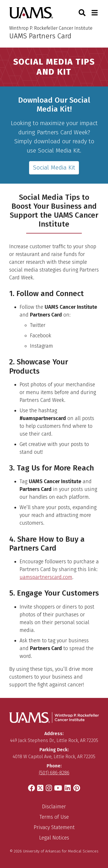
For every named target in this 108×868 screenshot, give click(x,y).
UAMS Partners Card (40, 36)
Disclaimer (54, 807)
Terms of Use (54, 817)
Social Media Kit (54, 167)
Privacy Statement (54, 827)
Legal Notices (54, 838)
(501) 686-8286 (54, 773)
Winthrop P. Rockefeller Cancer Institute (51, 28)
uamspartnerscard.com (46, 577)
